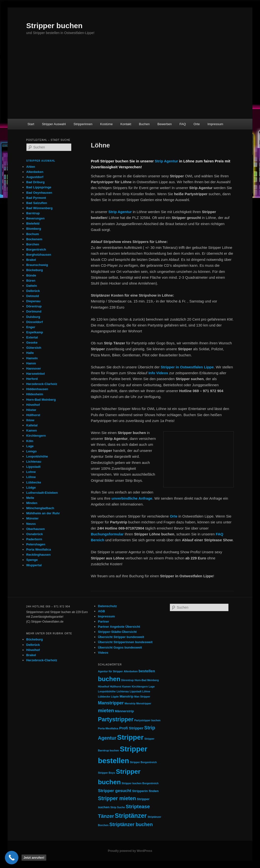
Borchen (33, 244)
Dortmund (34, 311)
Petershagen (36, 544)
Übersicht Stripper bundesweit (121, 637)
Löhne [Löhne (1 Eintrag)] (146, 691)
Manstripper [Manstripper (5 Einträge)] (111, 703)
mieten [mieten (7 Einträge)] (106, 711)
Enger (31, 327)
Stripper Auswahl (54, 124)
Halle (30, 353)
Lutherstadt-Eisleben (42, 493)
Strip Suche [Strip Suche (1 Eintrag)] (118, 807)
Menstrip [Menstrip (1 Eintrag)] (130, 703)
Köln (30, 441)
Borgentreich (36, 249)
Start (31, 124)
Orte (197, 124)
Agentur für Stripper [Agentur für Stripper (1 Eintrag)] (110, 671)
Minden (32, 503)
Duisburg (33, 317)
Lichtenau (34, 462)
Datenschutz (107, 606)
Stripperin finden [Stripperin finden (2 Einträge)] (146, 791)
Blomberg (34, 229)
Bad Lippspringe (39, 187)
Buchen (144, 124)
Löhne (31, 477)
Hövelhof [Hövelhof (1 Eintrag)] (104, 687)
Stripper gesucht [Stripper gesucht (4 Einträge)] (115, 791)
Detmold (33, 296)
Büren (31, 281)
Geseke (32, 343)
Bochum (33, 234)
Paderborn (34, 539)
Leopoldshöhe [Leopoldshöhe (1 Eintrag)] (107, 691)
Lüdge (31, 488)
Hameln (32, 358)
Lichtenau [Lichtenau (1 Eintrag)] (123, 691)
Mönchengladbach (40, 508)
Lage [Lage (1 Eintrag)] (152, 687)
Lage (30, 446)
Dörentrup (34, 306)
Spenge (32, 560)
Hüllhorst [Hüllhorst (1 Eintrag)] (116, 687)
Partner (104, 621)
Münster (32, 518)
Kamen (31, 430)
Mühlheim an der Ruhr (43, 513)
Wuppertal (34, 565)
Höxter (31, 410)
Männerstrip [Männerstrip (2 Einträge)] (124, 711)
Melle (30, 498)
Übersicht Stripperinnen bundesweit (125, 642)
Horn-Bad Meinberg (41, 400)
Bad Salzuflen (37, 203)
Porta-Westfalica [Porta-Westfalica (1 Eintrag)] (108, 728)
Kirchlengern (36, 436)
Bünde (31, 275)
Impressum (215, 124)
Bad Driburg (35, 182)
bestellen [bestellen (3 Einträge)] (147, 671)
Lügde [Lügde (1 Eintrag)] (115, 697)
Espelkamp (35, 332)
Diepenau (33, 301)
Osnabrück (35, 534)
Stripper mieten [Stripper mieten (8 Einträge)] (117, 798)
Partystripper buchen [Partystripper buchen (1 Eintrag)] (147, 720)
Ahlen (31, 167)
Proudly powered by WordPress (130, 851)
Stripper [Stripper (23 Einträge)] (130, 737)
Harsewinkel (35, 374)
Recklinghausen (38, 555)
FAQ (183, 124)
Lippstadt (33, 467)
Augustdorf (35, 177)
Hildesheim (35, 394)
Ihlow (30, 420)
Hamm (31, 363)
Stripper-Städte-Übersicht (117, 632)
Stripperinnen (83, 124)
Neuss (31, 524)
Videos (103, 653)
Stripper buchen (54, 26)
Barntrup (33, 213)
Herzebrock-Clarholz (42, 384)
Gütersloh (34, 348)
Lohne (31, 472)
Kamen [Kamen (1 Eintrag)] (127, 687)
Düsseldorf (35, 322)
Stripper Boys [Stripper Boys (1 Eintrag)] (106, 773)
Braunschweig (37, 265)
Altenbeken (35, 172)
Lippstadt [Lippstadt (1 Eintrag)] (136, 691)
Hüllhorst (33, 415)
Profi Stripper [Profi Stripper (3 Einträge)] (131, 728)
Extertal (32, 337)
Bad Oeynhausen (39, 193)
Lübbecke (34, 482)
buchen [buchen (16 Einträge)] (109, 679)
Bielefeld (33, 223)
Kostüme (106, 124)
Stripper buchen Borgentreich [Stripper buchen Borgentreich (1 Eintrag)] (140, 783)
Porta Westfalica (39, 549)
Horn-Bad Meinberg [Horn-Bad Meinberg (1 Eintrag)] (147, 680)
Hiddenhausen (37, 389)
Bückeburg (35, 270)
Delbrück (33, 291)
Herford (32, 379)
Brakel (31, 260)
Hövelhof (33, 405)
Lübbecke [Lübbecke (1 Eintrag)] (104, 697)
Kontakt (126, 124)
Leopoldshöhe (37, 456)
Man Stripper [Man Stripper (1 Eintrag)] (142, 697)
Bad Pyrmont (36, 198)
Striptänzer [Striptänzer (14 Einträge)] (131, 816)
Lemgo (31, 451)
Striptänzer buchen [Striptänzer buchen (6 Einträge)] (131, 824)
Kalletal (32, 425)
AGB (101, 611)
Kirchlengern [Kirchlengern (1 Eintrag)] (140, 687)
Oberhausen (35, 529)
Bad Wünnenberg (39, 208)
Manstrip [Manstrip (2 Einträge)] (126, 696)
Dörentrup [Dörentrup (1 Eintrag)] (128, 680)
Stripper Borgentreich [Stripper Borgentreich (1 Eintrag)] (143, 762)
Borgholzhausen (39, 255)
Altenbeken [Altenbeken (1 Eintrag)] (131, 671)
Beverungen (35, 218)
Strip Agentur (166, 161)
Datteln (32, 286)
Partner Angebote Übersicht (119, 627)
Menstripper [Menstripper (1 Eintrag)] (144, 703)
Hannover (34, 368)
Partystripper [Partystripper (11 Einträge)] (116, 719)
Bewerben (165, 124)
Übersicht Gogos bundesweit (120, 647)
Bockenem (34, 239)
